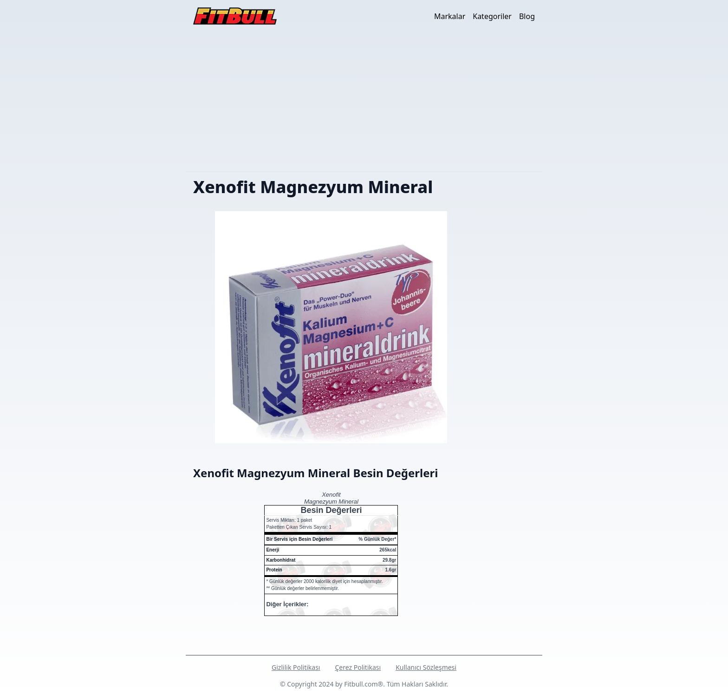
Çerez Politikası (358, 667)
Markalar (450, 16)
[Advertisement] (364, 102)
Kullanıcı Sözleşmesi (426, 667)
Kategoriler (492, 16)
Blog (527, 16)
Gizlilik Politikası (296, 667)
